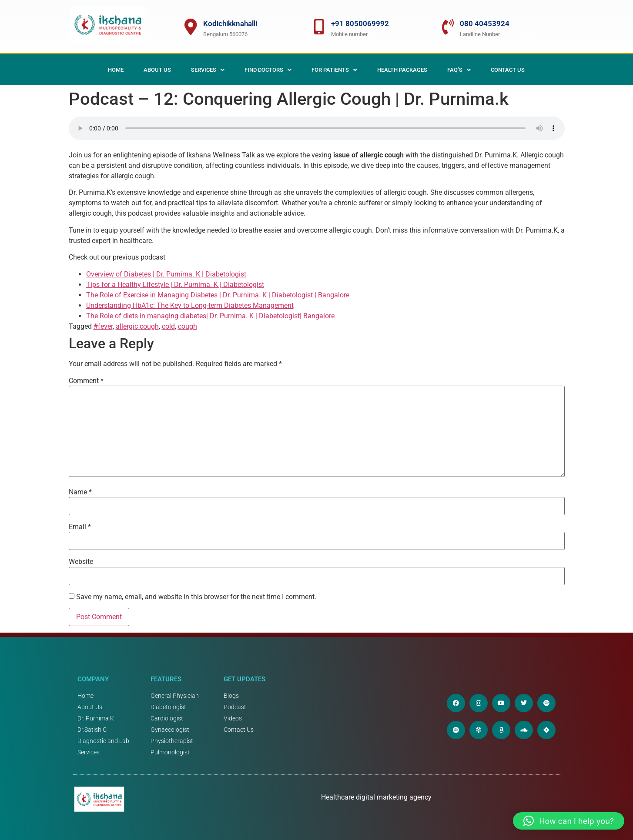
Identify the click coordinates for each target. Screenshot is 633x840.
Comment (86, 381)
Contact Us (508, 70)
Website (81, 562)
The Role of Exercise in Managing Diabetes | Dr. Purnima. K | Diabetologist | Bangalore (218, 295)
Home (116, 70)
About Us (157, 70)
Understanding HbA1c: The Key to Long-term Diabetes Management (190, 305)
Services (208, 70)
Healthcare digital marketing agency (377, 797)
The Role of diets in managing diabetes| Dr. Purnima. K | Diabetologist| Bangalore (210, 316)
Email (80, 527)
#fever (103, 326)
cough (188, 326)
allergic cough (137, 326)
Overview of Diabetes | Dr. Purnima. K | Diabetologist (166, 274)
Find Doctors (268, 70)
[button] (208, 70)
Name (80, 492)
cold (168, 326)
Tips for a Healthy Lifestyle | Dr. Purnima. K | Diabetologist (175, 285)
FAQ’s (459, 70)
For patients (334, 70)
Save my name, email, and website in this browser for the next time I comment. (196, 597)
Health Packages (402, 70)
